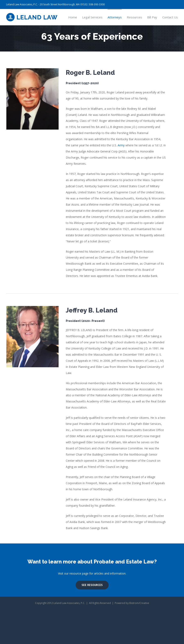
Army (121, 145)
